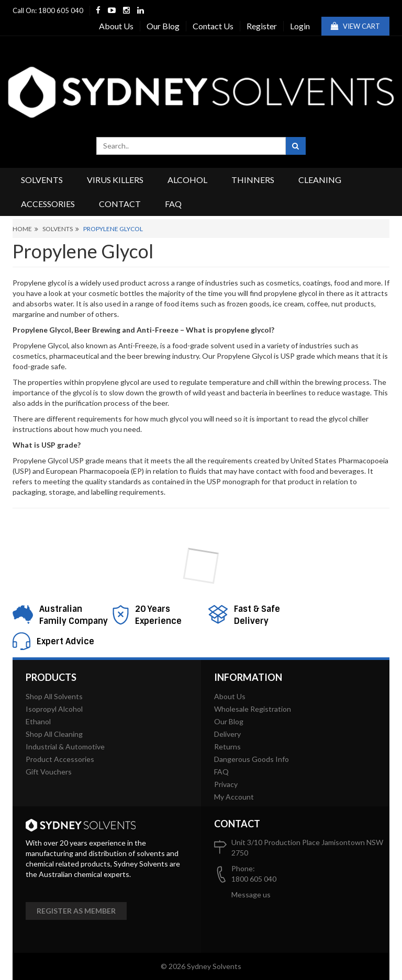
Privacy (226, 784)
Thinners (253, 180)
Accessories (48, 204)
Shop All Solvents (54, 696)
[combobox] (191, 146)
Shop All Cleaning (54, 734)
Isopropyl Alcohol (54, 709)
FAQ (173, 204)
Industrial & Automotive (65, 747)
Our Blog (163, 26)
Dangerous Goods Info (252, 759)
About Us (116, 26)
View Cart (355, 26)
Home (22, 229)
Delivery (227, 734)
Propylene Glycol (113, 229)
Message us (251, 894)
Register (262, 26)
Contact (120, 204)
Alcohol (187, 180)
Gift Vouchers (49, 772)
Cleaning (320, 180)
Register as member (76, 911)
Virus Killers (115, 180)
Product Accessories (60, 759)
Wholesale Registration (253, 709)
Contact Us (213, 26)
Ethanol (38, 721)
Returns (227, 747)
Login (300, 26)
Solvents (42, 180)
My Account (234, 797)
